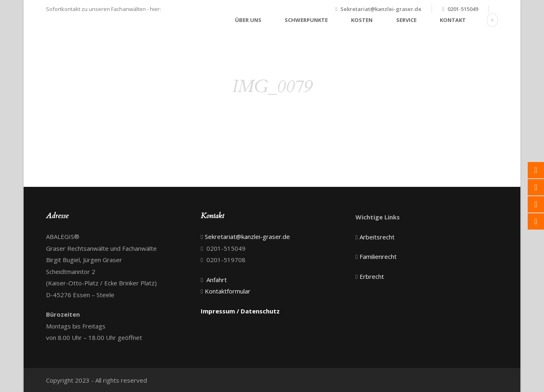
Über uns (248, 20)
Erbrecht (372, 276)
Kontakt (453, 20)
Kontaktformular (228, 291)
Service (406, 20)
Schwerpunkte (306, 20)
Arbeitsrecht (377, 237)
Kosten (362, 20)
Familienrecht (378, 256)
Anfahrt (217, 280)
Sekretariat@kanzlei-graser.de (381, 9)
